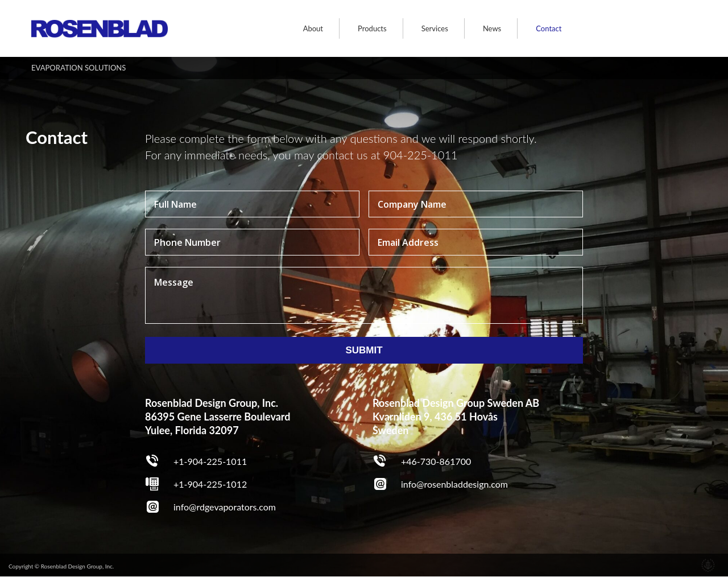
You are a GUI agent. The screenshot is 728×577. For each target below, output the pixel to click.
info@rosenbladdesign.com (454, 484)
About (313, 28)
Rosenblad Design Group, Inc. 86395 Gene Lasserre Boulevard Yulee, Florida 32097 (218, 417)
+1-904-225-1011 (210, 461)
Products (372, 28)
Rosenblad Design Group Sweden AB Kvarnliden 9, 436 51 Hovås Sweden (456, 417)
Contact (549, 28)
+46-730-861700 (436, 461)
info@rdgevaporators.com (225, 507)
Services (435, 28)
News (492, 28)
